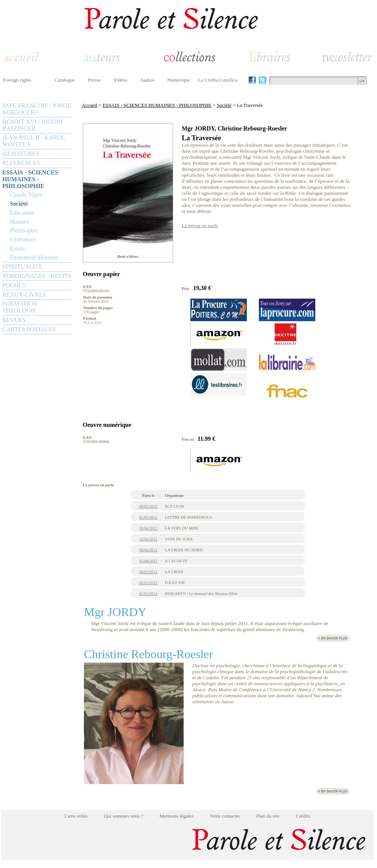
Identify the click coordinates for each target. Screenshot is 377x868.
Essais (17, 248)
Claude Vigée (26, 195)
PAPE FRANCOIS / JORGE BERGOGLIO (37, 109)
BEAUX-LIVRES (24, 295)
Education (22, 213)
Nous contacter (225, 816)
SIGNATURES (21, 154)
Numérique (178, 80)
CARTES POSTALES (29, 329)
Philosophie (24, 230)
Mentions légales (177, 816)
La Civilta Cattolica (218, 80)
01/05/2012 (148, 517)
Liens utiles (76, 816)
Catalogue (65, 80)
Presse (94, 80)
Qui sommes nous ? (124, 816)
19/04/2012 (148, 528)
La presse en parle (200, 225)
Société (19, 204)
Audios (147, 80)
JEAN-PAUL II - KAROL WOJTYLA (34, 141)
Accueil (89, 105)
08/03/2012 (148, 572)
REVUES (14, 320)
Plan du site (268, 816)
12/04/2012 (148, 539)
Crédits (303, 816)
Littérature (23, 239)
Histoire (20, 222)
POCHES (14, 285)
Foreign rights (17, 80)
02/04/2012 (148, 561)
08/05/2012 (148, 506)
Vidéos (121, 80)
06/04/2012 (148, 550)
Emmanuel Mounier (34, 257)
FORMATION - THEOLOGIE (22, 307)
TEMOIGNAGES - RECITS (37, 276)
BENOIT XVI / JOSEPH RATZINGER (32, 125)
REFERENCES (21, 163)
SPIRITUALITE (22, 266)
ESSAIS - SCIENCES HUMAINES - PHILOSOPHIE (30, 179)
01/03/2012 (148, 583)
